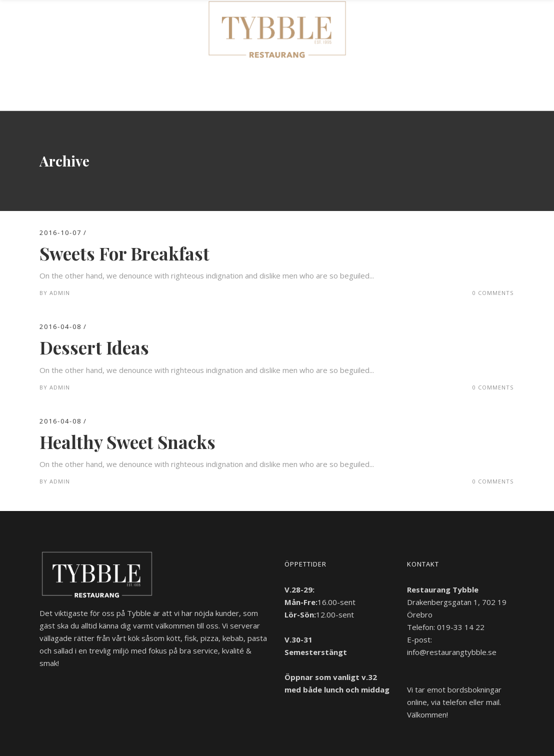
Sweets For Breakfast (124, 253)
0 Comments (493, 293)
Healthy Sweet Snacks (127, 442)
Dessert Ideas (94, 347)
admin (60, 293)
